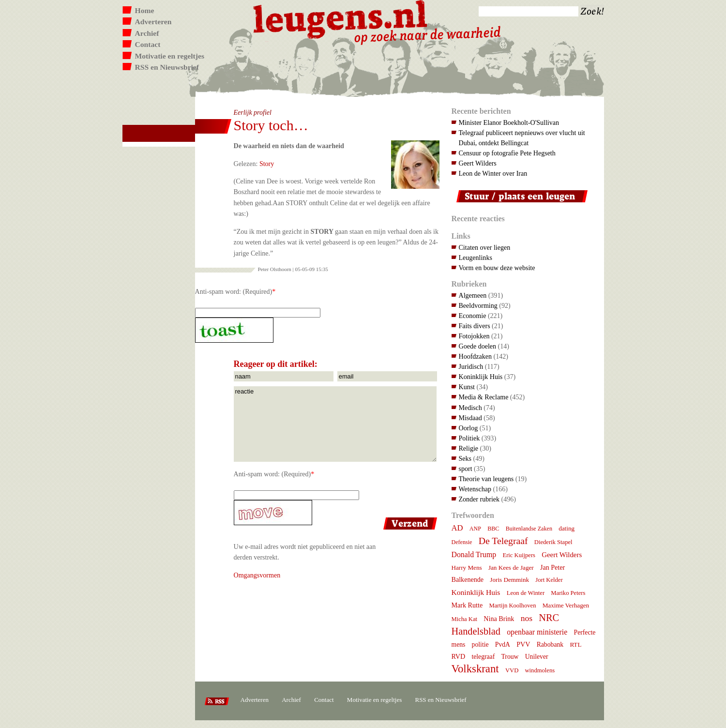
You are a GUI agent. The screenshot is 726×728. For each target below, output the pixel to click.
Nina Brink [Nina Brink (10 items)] (499, 619)
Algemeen (473, 295)
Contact (148, 44)
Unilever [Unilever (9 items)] (537, 657)
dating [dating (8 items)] (567, 528)
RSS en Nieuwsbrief (167, 67)
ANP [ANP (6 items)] (475, 529)
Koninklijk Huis (481, 377)
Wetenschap (475, 489)
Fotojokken (474, 336)
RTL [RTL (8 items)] (575, 645)
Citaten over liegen (485, 247)
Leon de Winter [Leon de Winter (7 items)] (526, 593)
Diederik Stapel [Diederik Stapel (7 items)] (553, 542)
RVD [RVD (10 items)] (459, 656)
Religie (469, 448)
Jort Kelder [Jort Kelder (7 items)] (549, 580)
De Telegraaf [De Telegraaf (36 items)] (503, 541)
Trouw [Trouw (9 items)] (510, 657)
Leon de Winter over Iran (493, 173)
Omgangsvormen (257, 575)
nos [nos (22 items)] (527, 618)
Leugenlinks (476, 258)
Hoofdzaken (476, 356)
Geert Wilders (478, 163)
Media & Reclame (484, 397)
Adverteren (153, 22)
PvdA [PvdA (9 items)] (503, 645)
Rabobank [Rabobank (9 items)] (550, 645)
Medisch (470, 408)
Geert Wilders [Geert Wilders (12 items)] (562, 555)
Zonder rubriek (479, 499)
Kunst (467, 387)
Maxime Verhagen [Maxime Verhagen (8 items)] (566, 605)
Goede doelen (478, 346)
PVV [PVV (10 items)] (523, 644)
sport (466, 469)
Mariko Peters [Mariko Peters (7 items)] (568, 593)
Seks (465, 458)
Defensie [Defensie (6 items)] (462, 542)
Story (267, 164)
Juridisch (471, 366)
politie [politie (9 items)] (480, 645)
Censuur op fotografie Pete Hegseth (507, 153)
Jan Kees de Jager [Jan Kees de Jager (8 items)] (511, 568)
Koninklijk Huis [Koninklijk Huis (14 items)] (476, 592)
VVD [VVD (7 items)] (512, 670)
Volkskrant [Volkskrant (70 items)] (475, 669)
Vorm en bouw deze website (497, 268)
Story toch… (271, 125)
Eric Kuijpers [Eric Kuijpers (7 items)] (519, 555)
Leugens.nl (341, 18)
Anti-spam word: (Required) (234, 291)
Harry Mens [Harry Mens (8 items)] (467, 568)
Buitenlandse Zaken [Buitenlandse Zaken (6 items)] (529, 529)
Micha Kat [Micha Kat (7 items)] (465, 619)
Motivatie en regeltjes (170, 56)
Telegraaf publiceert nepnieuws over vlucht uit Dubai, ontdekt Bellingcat (522, 138)
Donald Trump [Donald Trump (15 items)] (474, 554)
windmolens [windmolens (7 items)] (540, 670)
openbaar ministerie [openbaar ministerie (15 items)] (537, 632)
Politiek (469, 438)
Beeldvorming (478, 305)
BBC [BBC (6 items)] (493, 529)
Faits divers (475, 326)
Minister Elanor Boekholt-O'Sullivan (509, 122)
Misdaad (470, 418)
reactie (335, 424)
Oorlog (469, 428)
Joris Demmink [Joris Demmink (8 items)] (509, 580)
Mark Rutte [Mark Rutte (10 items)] (467, 605)
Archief (147, 33)
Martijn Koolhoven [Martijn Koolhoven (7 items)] (512, 606)
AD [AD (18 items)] (457, 528)
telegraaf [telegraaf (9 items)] (483, 657)
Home (145, 10)
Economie (473, 316)
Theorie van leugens (486, 479)
